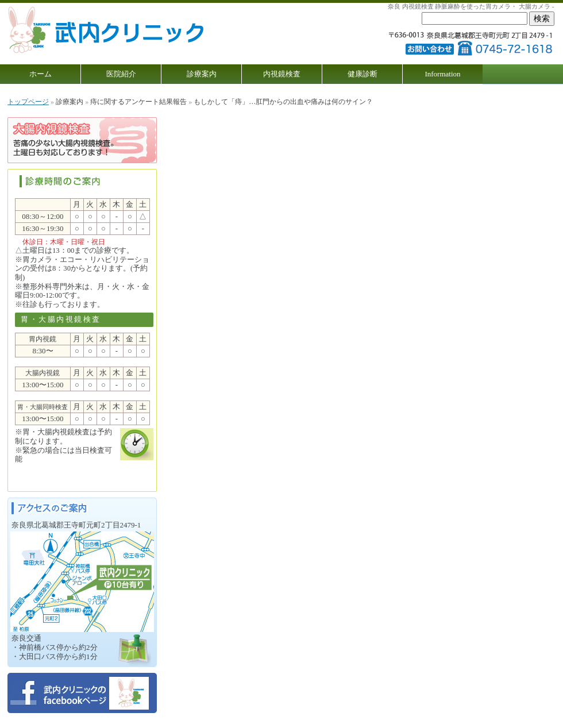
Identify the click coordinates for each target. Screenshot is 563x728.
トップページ (28, 102)
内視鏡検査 (282, 74)
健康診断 (363, 74)
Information (442, 74)
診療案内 (202, 74)
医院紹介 (121, 74)
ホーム (41, 74)
